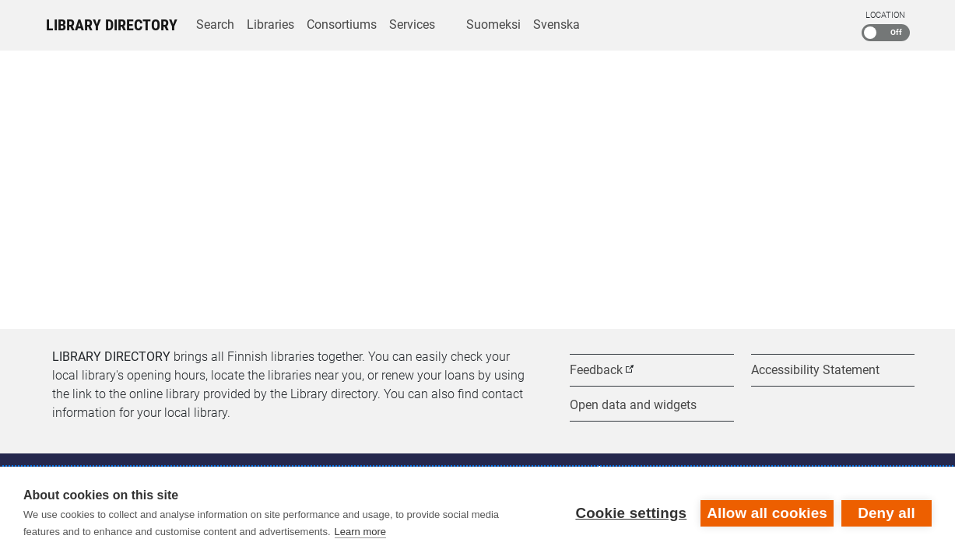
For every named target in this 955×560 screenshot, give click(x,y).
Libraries (270, 24)
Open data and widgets (633, 405)
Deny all (887, 513)
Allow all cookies (767, 513)
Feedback (596, 370)
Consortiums (342, 24)
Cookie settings (631, 513)
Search (215, 24)
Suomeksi (493, 24)
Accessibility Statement (815, 370)
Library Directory (112, 25)
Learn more (360, 532)
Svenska (556, 24)
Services (412, 24)
